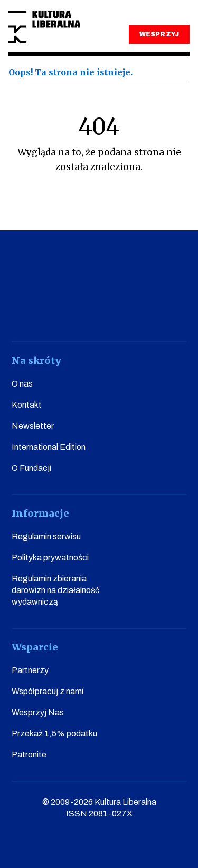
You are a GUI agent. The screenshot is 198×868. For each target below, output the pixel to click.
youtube (54, 312)
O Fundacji (31, 468)
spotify (175, 312)
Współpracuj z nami (48, 691)
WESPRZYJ (159, 34)
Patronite (29, 754)
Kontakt (27, 405)
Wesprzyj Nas (38, 712)
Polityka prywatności (50, 558)
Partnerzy (30, 670)
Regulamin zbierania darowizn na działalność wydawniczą (55, 590)
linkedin (144, 312)
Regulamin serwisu (46, 536)
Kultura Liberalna (44, 27)
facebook (23, 312)
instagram (84, 312)
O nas (22, 384)
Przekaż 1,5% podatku (54, 733)
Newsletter (33, 426)
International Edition (49, 447)
